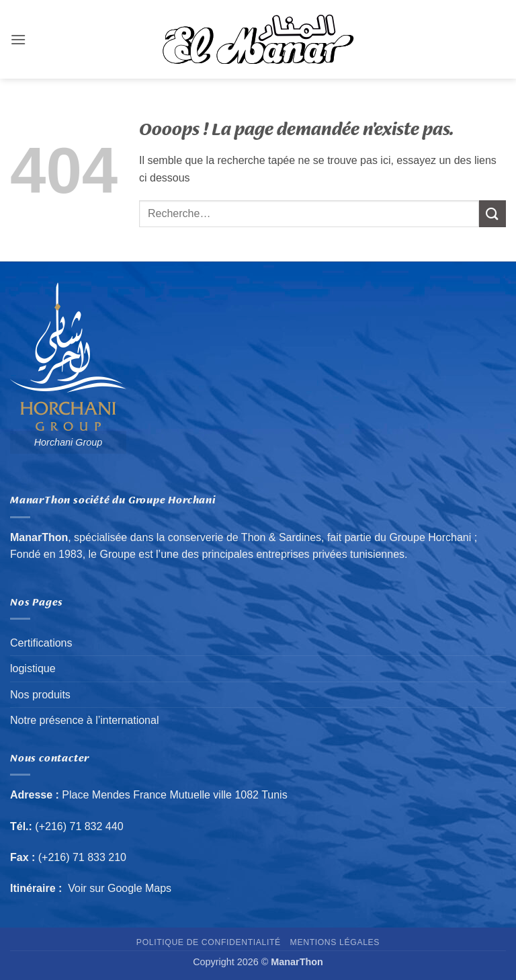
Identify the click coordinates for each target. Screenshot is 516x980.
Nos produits (40, 695)
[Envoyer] (492, 213)
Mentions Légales (335, 942)
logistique (33, 668)
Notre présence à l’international (84, 720)
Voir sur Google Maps (120, 888)
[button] (18, 39)
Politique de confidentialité (209, 942)
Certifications (41, 643)
